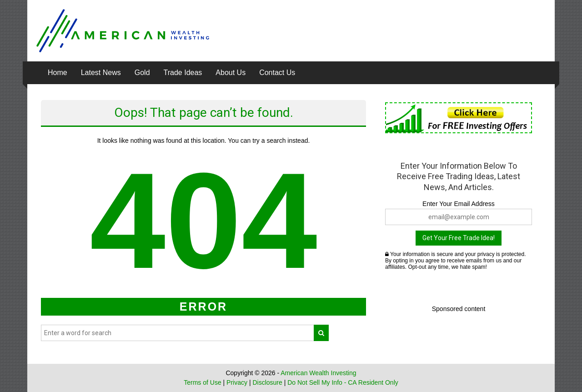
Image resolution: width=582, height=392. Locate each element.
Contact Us (277, 73)
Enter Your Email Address (459, 204)
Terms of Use (202, 382)
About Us (231, 73)
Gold (142, 73)
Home (58, 73)
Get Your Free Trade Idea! (459, 238)
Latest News (101, 73)
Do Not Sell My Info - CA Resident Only (343, 382)
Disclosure (267, 382)
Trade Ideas (183, 73)
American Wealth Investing (318, 373)
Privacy (237, 382)
